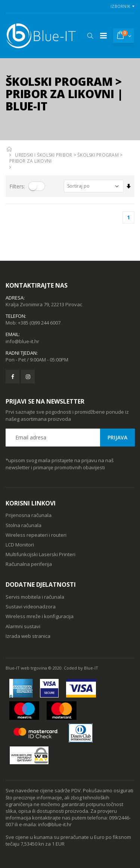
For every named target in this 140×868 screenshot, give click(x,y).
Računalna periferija (29, 564)
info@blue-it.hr (22, 341)
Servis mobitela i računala (35, 597)
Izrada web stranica (28, 636)
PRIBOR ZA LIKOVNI (30, 161)
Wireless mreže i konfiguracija (40, 616)
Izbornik (120, 6)
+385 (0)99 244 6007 (39, 323)
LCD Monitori (20, 545)
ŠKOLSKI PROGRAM (98, 155)
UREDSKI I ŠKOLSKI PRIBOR (43, 155)
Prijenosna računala (29, 515)
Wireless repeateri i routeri (36, 535)
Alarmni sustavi (23, 626)
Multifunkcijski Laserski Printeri (41, 554)
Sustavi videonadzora (31, 607)
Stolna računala (24, 525)
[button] (90, 36)
